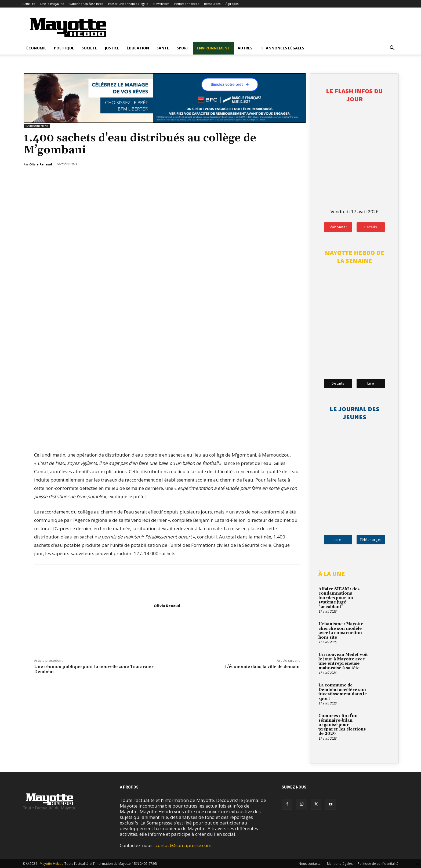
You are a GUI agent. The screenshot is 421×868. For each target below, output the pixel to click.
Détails (371, 227)
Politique (64, 48)
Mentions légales (340, 864)
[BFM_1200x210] (165, 121)
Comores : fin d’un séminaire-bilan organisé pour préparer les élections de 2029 (342, 725)
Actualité (29, 4)
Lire (371, 383)
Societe (89, 48)
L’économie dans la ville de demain (262, 667)
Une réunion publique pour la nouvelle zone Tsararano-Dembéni (94, 669)
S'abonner (338, 227)
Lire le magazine (52, 4)
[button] (392, 48)
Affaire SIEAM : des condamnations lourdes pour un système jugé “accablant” (339, 598)
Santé (163, 48)
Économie (36, 48)
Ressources (212, 4)
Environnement (213, 48)
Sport (183, 48)
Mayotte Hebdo (52, 864)
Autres (245, 48)
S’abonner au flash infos (86, 4)
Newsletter (161, 4)
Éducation (138, 48)
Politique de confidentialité (378, 864)
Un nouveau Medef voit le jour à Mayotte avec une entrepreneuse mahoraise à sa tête (343, 661)
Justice (112, 48)
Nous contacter (310, 864)
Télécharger (371, 540)
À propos (232, 4)
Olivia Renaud (167, 606)
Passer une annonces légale (128, 4)
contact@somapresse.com (184, 845)
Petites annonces (187, 4)
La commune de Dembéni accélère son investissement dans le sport (343, 692)
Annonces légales (282, 48)
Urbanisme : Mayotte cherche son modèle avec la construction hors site (341, 631)
